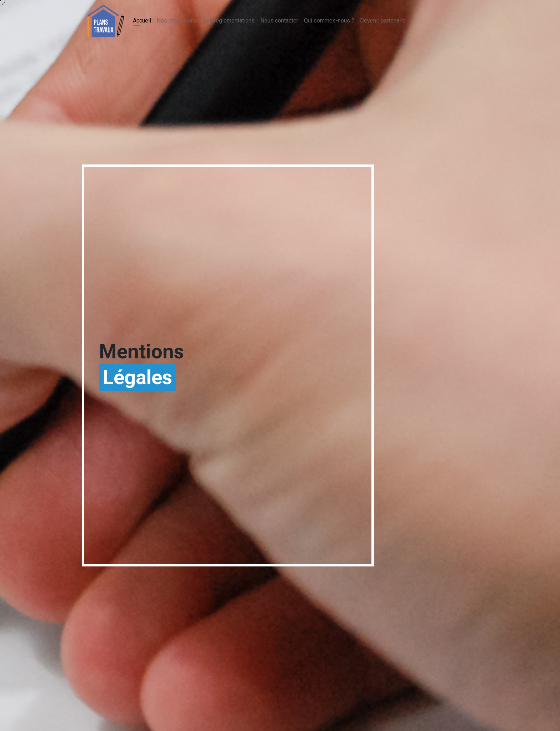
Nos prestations (177, 21)
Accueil (142, 21)
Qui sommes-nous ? (329, 21)
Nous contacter (279, 21)
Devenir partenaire (383, 21)
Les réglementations (229, 21)
